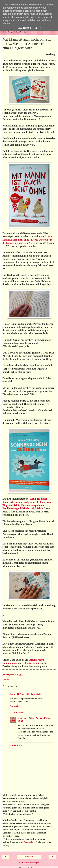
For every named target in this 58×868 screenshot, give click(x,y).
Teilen (7, 679)
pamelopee (23, 718)
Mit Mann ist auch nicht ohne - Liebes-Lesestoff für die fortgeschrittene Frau (27, 240)
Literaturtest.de (31, 663)
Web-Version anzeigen (29, 863)
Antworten (15, 706)
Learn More (25, 28)
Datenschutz (29, 842)
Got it (38, 28)
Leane (13, 694)
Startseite (29, 857)
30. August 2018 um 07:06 (29, 694)
